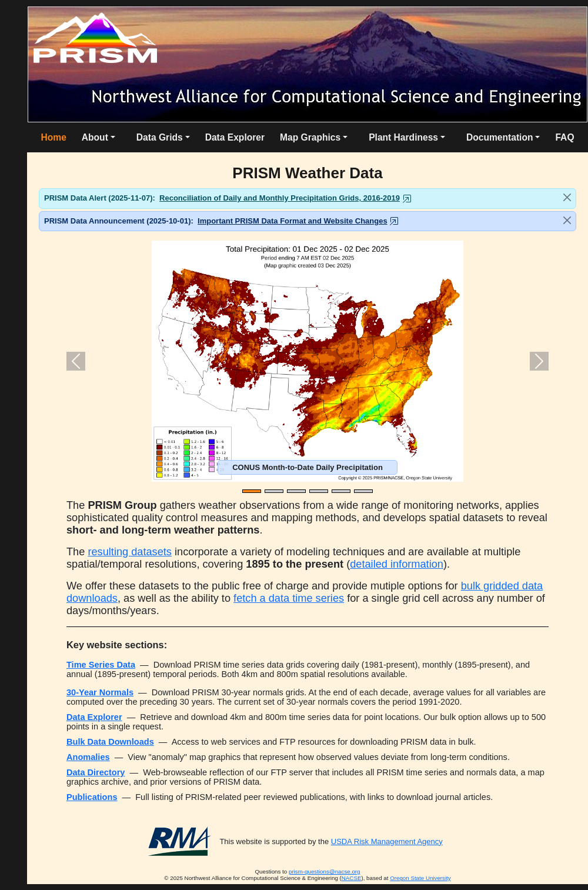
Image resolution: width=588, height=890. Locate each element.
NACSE (352, 878)
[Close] (567, 197)
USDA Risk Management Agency (387, 841)
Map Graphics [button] (310, 137)
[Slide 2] (274, 491)
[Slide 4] (319, 491)
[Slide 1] (252, 491)
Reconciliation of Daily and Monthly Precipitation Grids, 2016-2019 (280, 198)
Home (53, 137)
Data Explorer (235, 137)
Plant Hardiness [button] (403, 137)
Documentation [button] (500, 137)
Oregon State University (420, 878)
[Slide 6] (363, 491)
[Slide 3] (296, 491)
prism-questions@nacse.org (325, 871)
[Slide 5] (341, 491)
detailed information (397, 564)
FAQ (564, 137)
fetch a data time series (289, 598)
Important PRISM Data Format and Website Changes (293, 221)
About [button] (95, 137)
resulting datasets (130, 552)
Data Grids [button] (160, 137)
